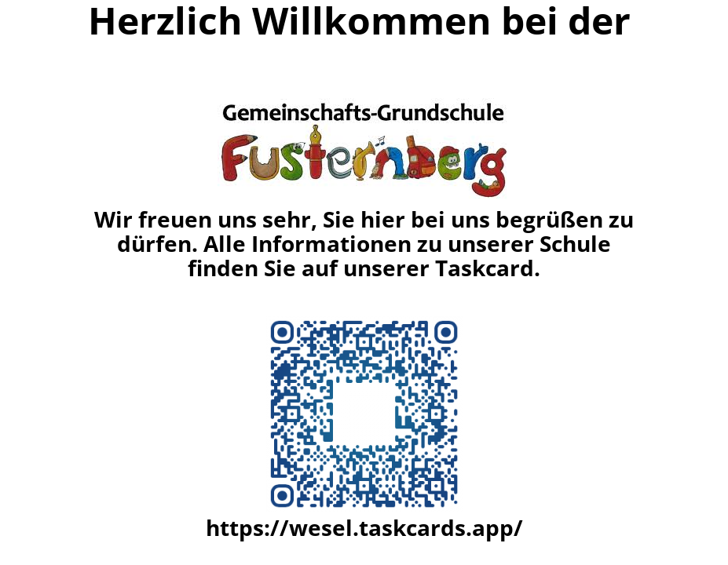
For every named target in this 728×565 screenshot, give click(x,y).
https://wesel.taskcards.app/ (364, 527)
